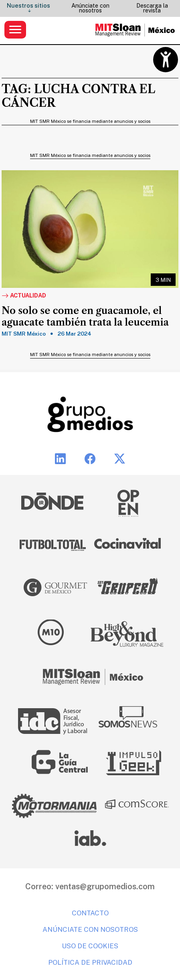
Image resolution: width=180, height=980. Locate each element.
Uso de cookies (90, 946)
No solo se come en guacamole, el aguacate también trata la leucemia (85, 317)
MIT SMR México (24, 334)
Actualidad (24, 296)
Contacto (90, 913)
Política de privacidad (90, 962)
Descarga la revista (152, 8)
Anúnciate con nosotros (90, 8)
